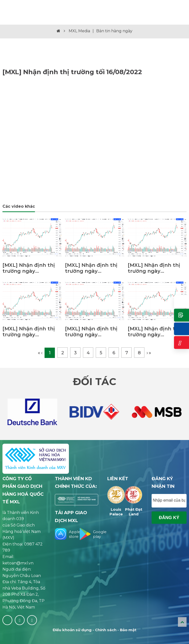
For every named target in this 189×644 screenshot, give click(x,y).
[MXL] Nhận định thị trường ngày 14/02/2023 (154, 332)
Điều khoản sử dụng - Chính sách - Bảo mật (94, 630)
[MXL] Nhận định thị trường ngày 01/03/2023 (29, 268)
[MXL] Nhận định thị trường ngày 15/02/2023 (91, 332)
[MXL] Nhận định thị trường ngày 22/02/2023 (154, 268)
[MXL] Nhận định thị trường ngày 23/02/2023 (91, 268)
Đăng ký (169, 518)
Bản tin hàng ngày (114, 31)
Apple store (64, 534)
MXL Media (79, 31)
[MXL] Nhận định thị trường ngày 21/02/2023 (29, 332)
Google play (89, 534)
